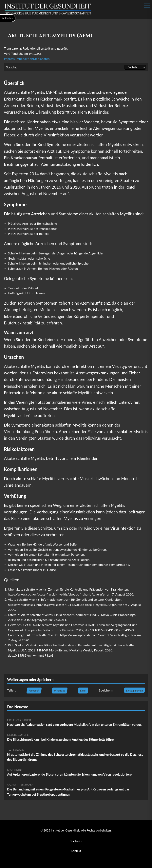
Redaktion (26, 59)
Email (83, 691)
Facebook (34, 691)
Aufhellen (8, 18)
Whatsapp (60, 691)
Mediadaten (41, 59)
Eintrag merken (134, 691)
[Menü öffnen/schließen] (147, 6)
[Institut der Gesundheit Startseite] (48, 14)
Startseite (76, 841)
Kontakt (76, 851)
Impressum (11, 59)
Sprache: (11, 67)
